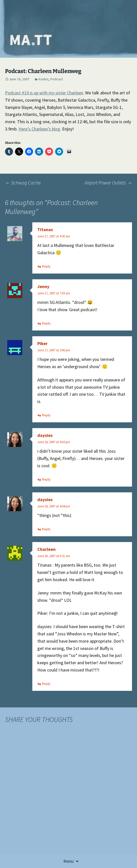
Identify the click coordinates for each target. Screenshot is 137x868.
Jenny (43, 286)
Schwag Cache (23, 183)
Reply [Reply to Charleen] (46, 684)
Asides (43, 79)
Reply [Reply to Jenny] (46, 323)
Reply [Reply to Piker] (46, 415)
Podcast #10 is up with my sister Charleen (44, 93)
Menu (68, 861)
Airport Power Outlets (108, 183)
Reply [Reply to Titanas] (46, 266)
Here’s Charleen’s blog (39, 129)
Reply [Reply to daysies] (46, 479)
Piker (42, 343)
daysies (45, 435)
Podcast (57, 79)
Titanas (45, 229)
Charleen (46, 549)
